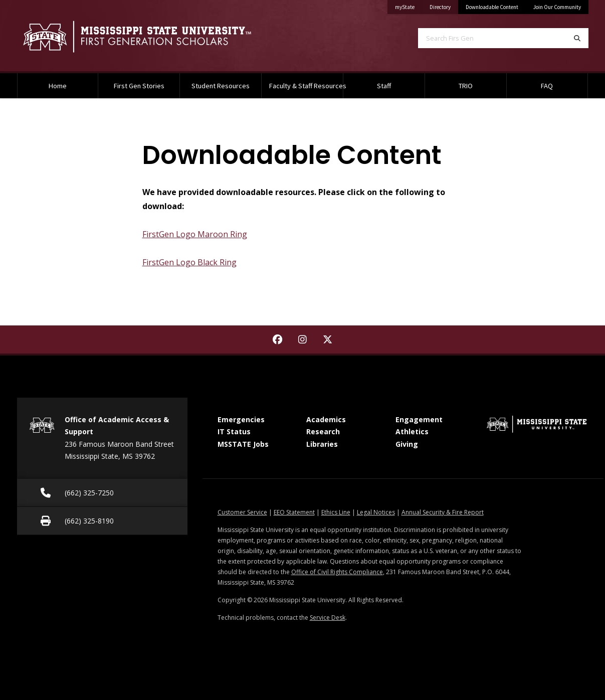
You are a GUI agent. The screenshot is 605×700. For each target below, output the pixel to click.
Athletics (412, 431)
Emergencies (241, 419)
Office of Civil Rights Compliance (337, 572)
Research (323, 431)
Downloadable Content (492, 7)
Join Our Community (557, 7)
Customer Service (242, 512)
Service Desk (328, 618)
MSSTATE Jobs (243, 444)
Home (58, 86)
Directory (444, 5)
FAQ (547, 86)
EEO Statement (294, 512)
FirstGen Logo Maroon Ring (195, 234)
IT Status (234, 431)
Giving (407, 444)
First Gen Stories (139, 86)
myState (409, 5)
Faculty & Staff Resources (306, 86)
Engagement (419, 419)
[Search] (577, 38)
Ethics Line (336, 512)
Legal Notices (376, 512)
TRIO (466, 86)
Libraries (322, 444)
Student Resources (221, 86)
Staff (384, 86)
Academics (326, 419)
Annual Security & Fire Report (443, 512)
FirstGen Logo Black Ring (189, 262)
